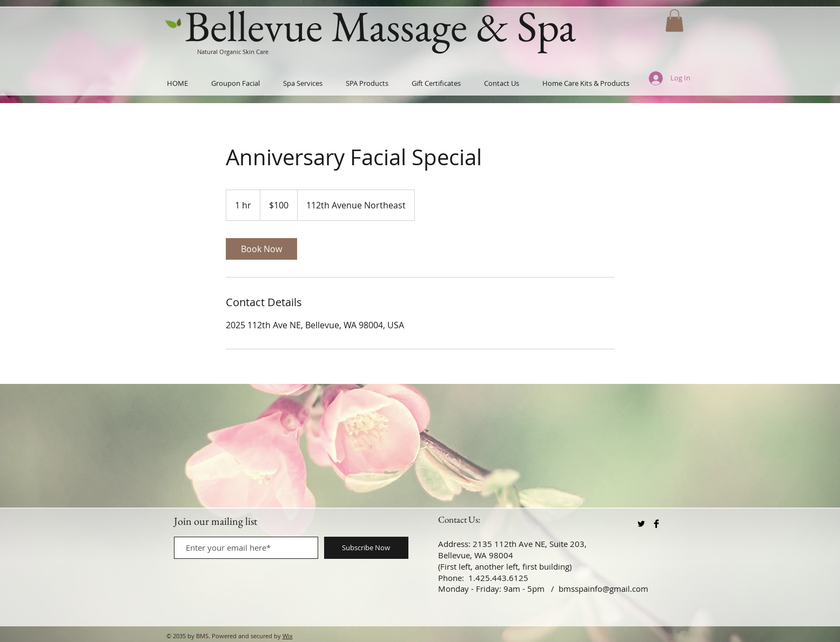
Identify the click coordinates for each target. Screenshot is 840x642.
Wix (288, 636)
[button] (674, 21)
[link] (261, 249)
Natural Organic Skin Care (233, 52)
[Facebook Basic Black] (656, 524)
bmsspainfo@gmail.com (603, 589)
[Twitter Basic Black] (641, 524)
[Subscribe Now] (366, 548)
